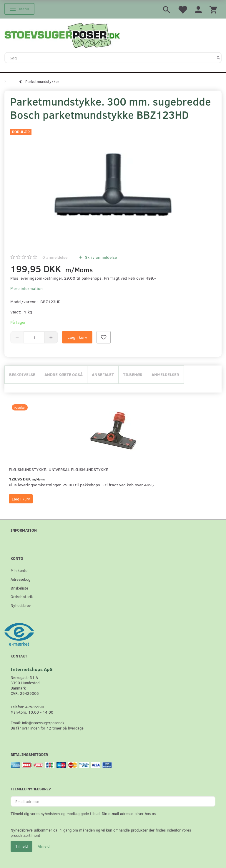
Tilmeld (21, 846)
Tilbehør (133, 374)
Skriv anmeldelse (100, 257)
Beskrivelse (22, 374)
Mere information (26, 288)
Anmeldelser (165, 374)
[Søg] (218, 58)
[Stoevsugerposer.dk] (62, 35)
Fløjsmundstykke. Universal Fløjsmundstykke (59, 469)
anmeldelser (56, 257)
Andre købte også (64, 374)
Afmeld (44, 846)
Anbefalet (103, 374)
